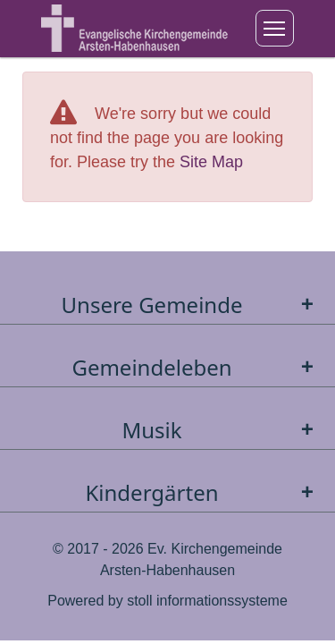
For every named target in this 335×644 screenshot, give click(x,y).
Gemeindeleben (197, 367)
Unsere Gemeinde (192, 305)
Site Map (211, 162)
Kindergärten (203, 492)
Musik (222, 430)
